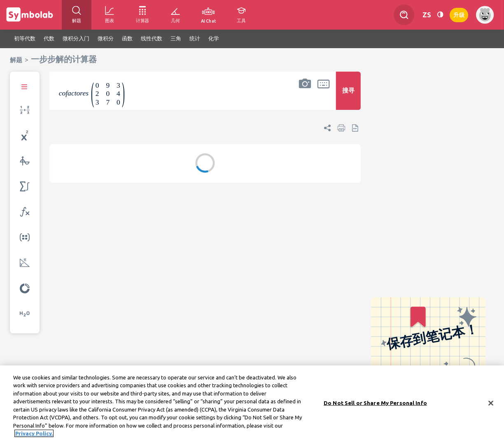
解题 (16, 60)
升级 (459, 14)
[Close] (491, 405)
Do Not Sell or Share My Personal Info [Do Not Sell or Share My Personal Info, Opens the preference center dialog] (375, 405)
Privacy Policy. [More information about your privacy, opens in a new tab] (34, 436)
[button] (305, 96)
